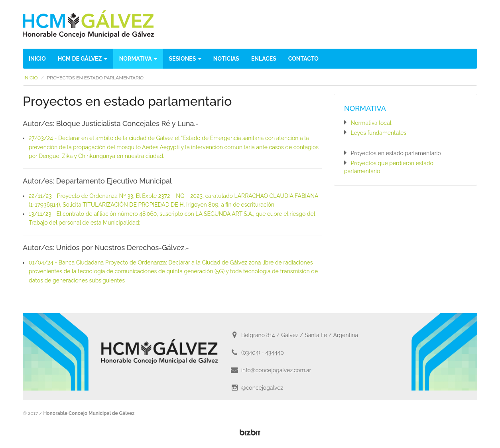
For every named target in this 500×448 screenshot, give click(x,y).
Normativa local (371, 123)
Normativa (138, 59)
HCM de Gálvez (83, 59)
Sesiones (185, 59)
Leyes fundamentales (379, 133)
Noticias (226, 59)
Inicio (37, 59)
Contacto (303, 59)
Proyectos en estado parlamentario (396, 153)
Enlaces (264, 59)
